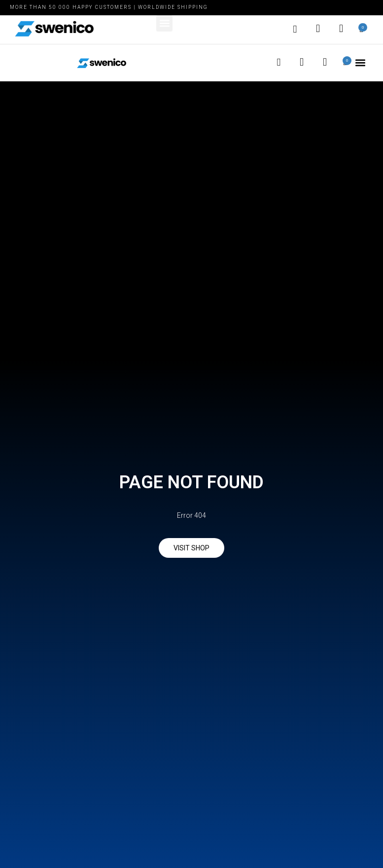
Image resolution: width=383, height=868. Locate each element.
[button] (164, 23)
